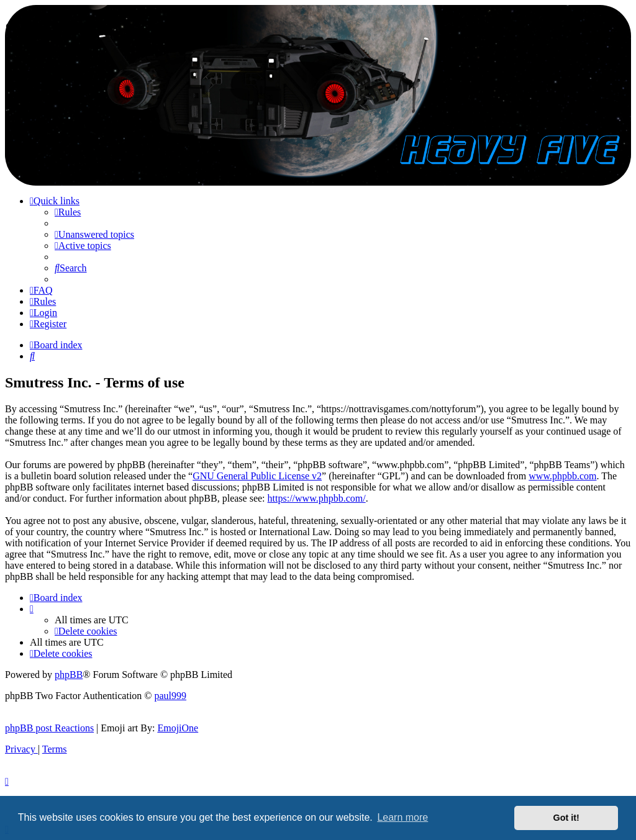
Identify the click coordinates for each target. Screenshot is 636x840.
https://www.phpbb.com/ (317, 498)
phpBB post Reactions (49, 728)
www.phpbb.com (562, 476)
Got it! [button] (566, 818)
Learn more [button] (402, 817)
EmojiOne (178, 728)
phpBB (69, 675)
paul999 (171, 696)
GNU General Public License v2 (257, 476)
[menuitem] (68, 212)
